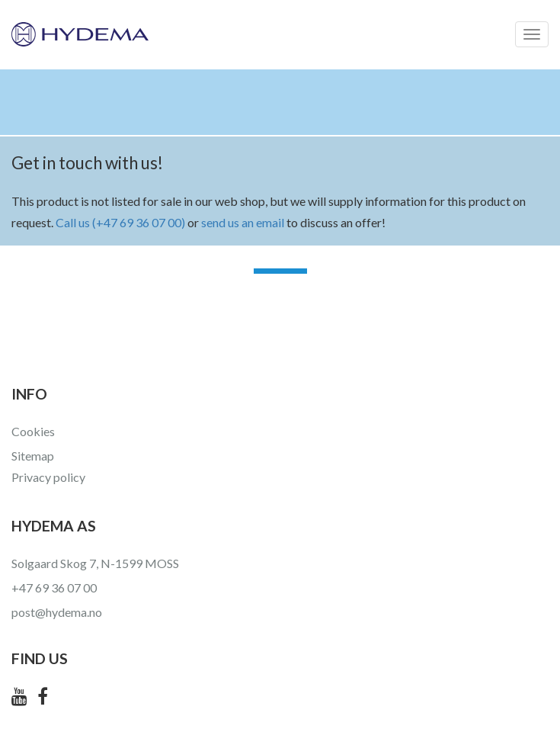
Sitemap (33, 456)
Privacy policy (48, 477)
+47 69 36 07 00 (54, 587)
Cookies (33, 431)
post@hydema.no (57, 612)
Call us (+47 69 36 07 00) (120, 222)
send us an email (243, 222)
